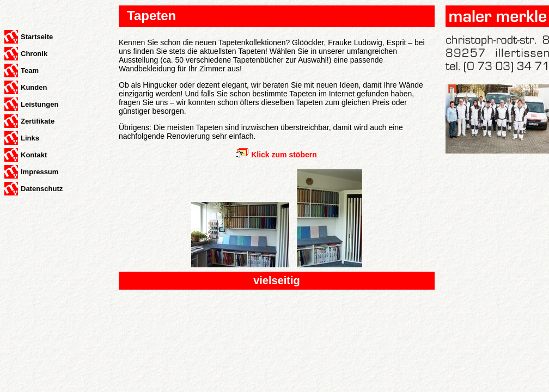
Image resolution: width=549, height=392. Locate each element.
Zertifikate (38, 121)
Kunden (34, 87)
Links (30, 138)
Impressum (39, 172)
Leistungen (39, 104)
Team (30, 71)
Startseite (37, 37)
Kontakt (34, 155)
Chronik (34, 54)
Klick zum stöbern (284, 155)
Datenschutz (42, 189)
